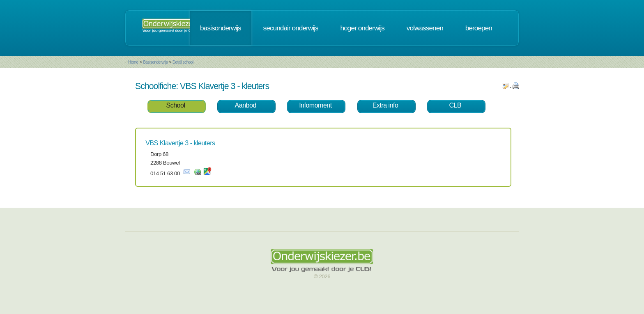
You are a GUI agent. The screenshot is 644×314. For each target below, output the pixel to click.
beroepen (479, 28)
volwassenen (425, 28)
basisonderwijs (221, 28)
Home (133, 62)
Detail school (183, 62)
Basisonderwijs (155, 62)
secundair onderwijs (291, 28)
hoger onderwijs (362, 28)
